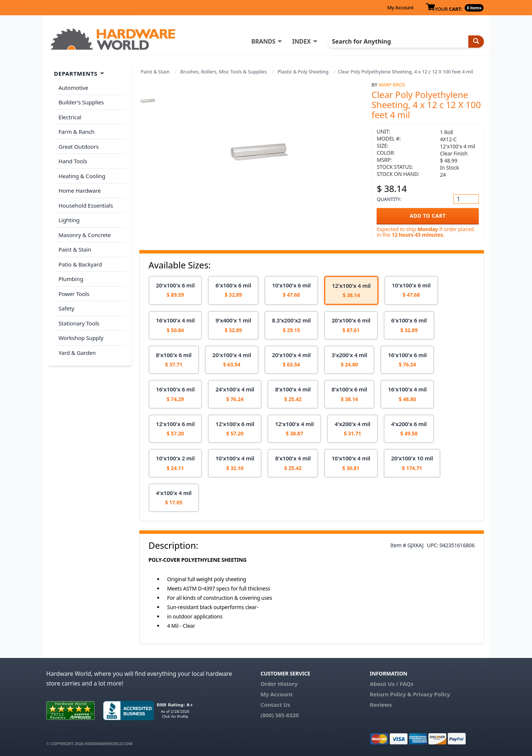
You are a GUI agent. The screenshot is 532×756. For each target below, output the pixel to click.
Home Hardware (80, 190)
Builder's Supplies (81, 102)
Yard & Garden (77, 353)
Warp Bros (392, 85)
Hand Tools (73, 161)
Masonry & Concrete (85, 235)
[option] (175, 291)
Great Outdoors (79, 147)
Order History (279, 684)
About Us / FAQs (391, 684)
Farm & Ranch (77, 132)
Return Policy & (390, 694)
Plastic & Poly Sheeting (303, 72)
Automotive (73, 88)
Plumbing (71, 279)
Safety (66, 308)
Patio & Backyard (80, 264)
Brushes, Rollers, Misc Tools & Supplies (224, 72)
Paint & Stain (155, 72)
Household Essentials (86, 205)
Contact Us (275, 705)
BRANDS (263, 41)
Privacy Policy (431, 694)
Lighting (69, 220)
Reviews (381, 705)
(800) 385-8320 (279, 715)
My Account (400, 7)
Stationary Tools (79, 323)
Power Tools (74, 294)
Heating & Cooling (82, 176)
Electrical (70, 117)
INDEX (301, 41)
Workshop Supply (81, 338)
